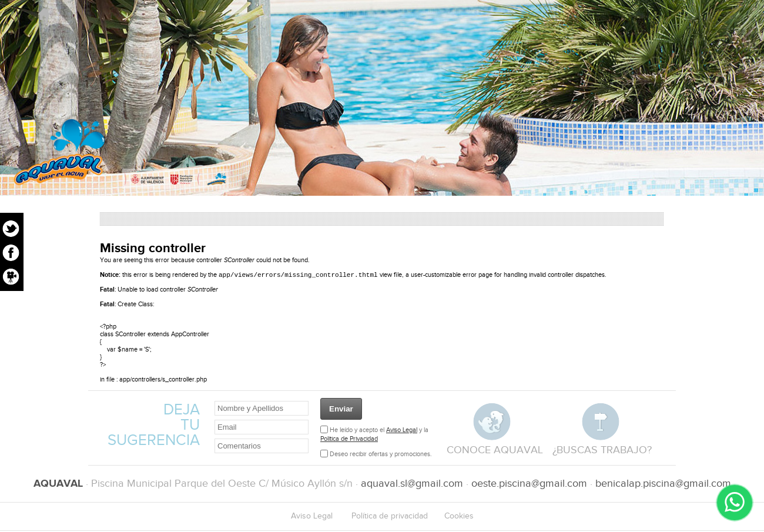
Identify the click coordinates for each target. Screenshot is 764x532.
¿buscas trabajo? (602, 451)
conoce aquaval (495, 451)
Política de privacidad (390, 517)
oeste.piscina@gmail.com (529, 485)
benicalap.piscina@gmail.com (663, 485)
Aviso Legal (402, 431)
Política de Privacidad (349, 440)
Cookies (459, 517)
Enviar (341, 410)
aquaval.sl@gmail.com (412, 485)
